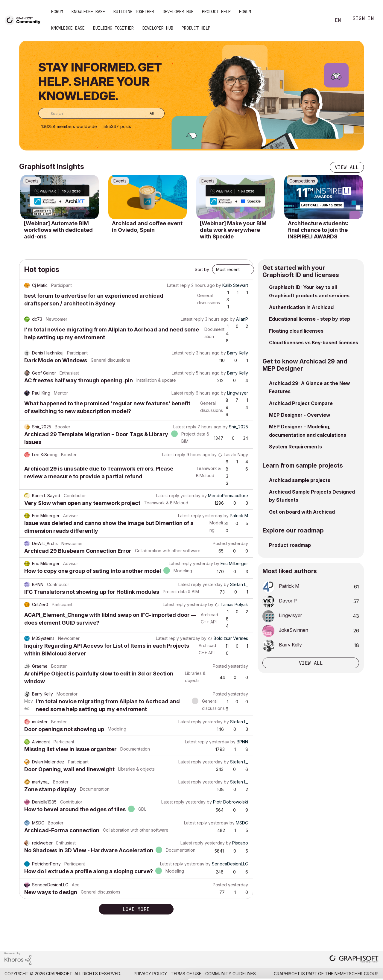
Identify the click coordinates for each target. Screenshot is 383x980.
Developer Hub (178, 12)
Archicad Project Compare (301, 403)
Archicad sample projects (300, 480)
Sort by (202, 269)
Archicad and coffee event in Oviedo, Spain (147, 227)
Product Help (216, 12)
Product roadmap (290, 545)
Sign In (363, 19)
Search (320, 20)
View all (347, 167)
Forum (57, 12)
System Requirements (295, 447)
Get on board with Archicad (302, 512)
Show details (237, 972)
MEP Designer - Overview (300, 415)
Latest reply (178, 285)
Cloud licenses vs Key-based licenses (314, 343)
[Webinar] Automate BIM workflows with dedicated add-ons (58, 230)
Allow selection (348, 926)
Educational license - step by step (310, 319)
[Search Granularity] (147, 113)
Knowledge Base (88, 12)
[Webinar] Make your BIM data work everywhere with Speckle (233, 230)
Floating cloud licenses (296, 331)
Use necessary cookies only (348, 944)
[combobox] (101, 113)
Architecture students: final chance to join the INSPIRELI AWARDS (318, 230)
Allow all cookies (348, 911)
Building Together (134, 12)
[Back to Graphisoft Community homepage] (25, 20)
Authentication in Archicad (301, 307)
